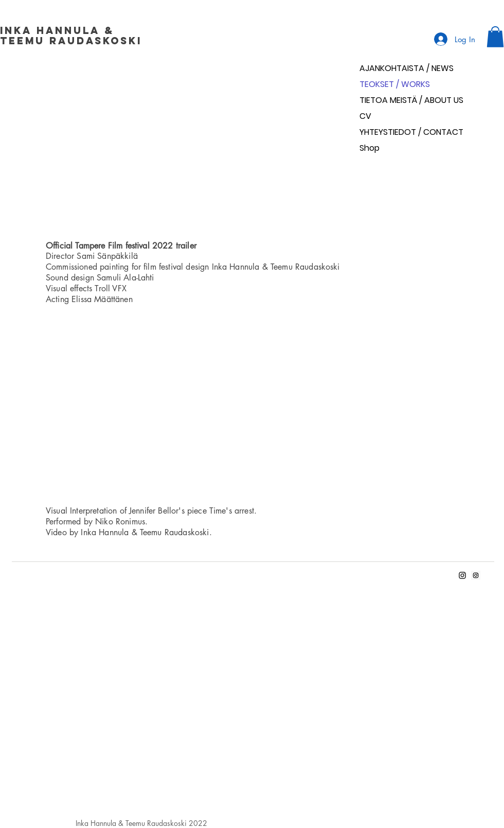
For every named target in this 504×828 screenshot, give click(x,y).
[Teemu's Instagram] (476, 575)
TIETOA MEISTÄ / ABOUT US (411, 100)
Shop (370, 148)
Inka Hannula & (59, 30)
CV (365, 116)
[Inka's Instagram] (462, 575)
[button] (495, 37)
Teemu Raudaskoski (71, 41)
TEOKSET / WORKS (395, 84)
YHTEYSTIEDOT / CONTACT (411, 132)
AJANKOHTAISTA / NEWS (407, 68)
